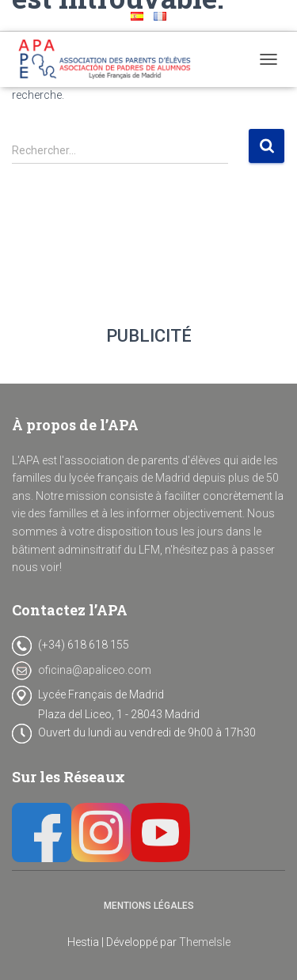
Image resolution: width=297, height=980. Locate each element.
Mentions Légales (149, 906)
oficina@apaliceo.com (95, 670)
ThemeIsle (205, 942)
